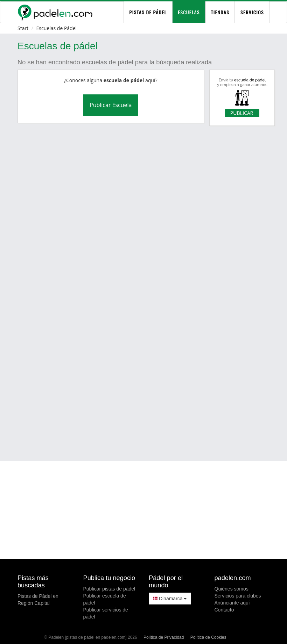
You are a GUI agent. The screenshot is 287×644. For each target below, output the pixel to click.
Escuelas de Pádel (57, 28)
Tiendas (220, 12)
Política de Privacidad (164, 637)
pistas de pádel (148, 12)
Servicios (252, 12)
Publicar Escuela (111, 105)
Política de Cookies (208, 637)
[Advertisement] (152, 399)
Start (23, 28)
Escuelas (189, 12)
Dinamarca (170, 599)
